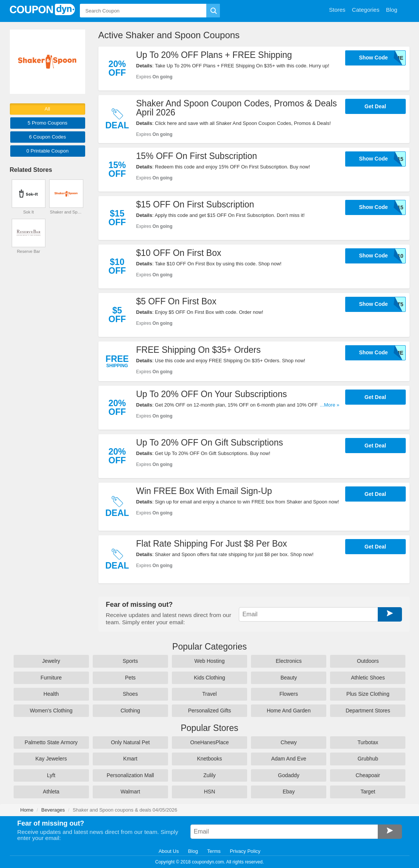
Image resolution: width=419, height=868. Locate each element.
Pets (130, 678)
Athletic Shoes (368, 678)
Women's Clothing (51, 711)
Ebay (289, 792)
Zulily (209, 775)
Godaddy (289, 775)
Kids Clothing (209, 678)
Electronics (288, 661)
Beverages (53, 810)
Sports (130, 661)
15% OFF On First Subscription (197, 156)
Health (51, 694)
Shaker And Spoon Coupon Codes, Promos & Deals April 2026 (237, 108)
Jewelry (51, 661)
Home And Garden (289, 711)
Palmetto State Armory (51, 742)
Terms (214, 851)
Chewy (289, 742)
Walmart (130, 792)
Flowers (289, 694)
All (47, 109)
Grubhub (368, 759)
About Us (169, 851)
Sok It (28, 212)
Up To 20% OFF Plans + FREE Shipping (214, 55)
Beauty (289, 678)
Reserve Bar (29, 251)
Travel (209, 694)
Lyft (51, 775)
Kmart (130, 759)
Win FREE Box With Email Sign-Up (204, 491)
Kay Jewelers (51, 759)
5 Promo (48, 123)
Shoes (130, 694)
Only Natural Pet (130, 742)
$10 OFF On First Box (179, 253)
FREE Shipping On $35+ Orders (199, 350)
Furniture (51, 678)
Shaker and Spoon (66, 212)
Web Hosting (210, 661)
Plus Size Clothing (368, 694)
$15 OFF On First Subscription (195, 204)
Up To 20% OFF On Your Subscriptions (212, 394)
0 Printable (48, 151)
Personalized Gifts (210, 711)
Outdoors (368, 661)
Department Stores (368, 711)
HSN (210, 792)
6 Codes (48, 137)
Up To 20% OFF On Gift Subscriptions (210, 443)
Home (27, 810)
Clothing (130, 711)
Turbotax (368, 742)
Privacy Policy (245, 851)
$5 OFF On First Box (176, 301)
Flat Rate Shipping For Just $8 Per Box (212, 544)
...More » (329, 405)
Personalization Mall (130, 775)
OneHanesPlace (210, 742)
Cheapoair (368, 775)
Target (368, 792)
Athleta (51, 792)
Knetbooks (209, 759)
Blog (193, 851)
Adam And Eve (289, 759)
